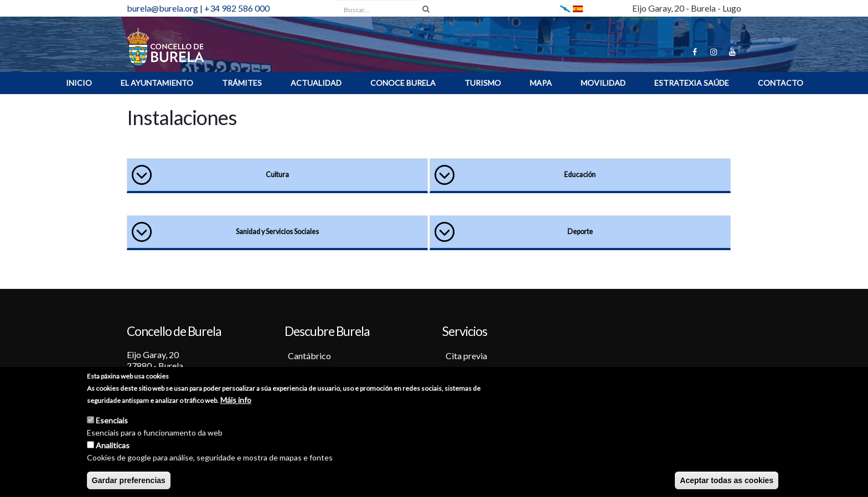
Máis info (236, 400)
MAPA (541, 83)
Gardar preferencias (129, 480)
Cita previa (466, 356)
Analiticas (113, 445)
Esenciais (112, 420)
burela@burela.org (162, 8)
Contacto (781, 83)
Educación (580, 175)
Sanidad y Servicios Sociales (277, 232)
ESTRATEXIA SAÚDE (692, 83)
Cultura (277, 175)
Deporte (580, 232)
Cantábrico (309, 356)
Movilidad (603, 83)
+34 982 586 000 (237, 8)
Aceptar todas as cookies (727, 480)
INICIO (79, 83)
